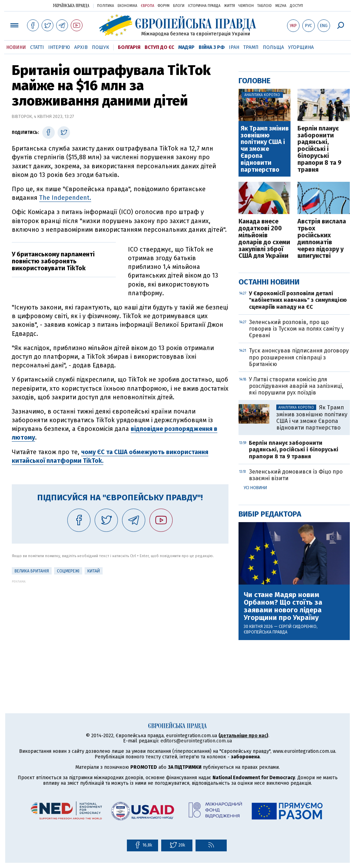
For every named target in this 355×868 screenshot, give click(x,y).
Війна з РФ (212, 47)
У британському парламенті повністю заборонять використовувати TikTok (53, 261)
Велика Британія (32, 571)
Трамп (251, 47)
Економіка (127, 6)
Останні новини (269, 282)
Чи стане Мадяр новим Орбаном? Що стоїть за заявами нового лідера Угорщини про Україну (283, 606)
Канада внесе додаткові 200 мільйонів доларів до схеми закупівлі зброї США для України (264, 239)
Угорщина (301, 47)
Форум (164, 6)
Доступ (296, 6)
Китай (94, 571)
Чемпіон (246, 6)
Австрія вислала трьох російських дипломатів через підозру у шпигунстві (322, 239)
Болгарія (129, 47)
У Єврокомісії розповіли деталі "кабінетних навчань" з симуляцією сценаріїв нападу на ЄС (298, 300)
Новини (16, 47)
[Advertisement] (120, 632)
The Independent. (65, 198)
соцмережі (68, 571)
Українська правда (71, 5)
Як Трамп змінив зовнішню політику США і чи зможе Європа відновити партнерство (265, 149)
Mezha (281, 6)
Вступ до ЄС (159, 47)
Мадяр (186, 47)
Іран (234, 47)
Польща (273, 47)
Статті (37, 47)
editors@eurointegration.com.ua (196, 741)
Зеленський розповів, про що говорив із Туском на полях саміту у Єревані (296, 329)
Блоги (179, 6)
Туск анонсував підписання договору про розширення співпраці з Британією (299, 357)
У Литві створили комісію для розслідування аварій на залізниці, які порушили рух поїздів (296, 386)
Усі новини (255, 488)
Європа (148, 6)
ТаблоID (265, 6)
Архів (81, 47)
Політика (106, 6)
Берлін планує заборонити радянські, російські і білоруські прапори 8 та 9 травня (319, 149)
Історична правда (204, 6)
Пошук (101, 47)
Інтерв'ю (59, 47)
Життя (230, 6)
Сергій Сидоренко (298, 627)
